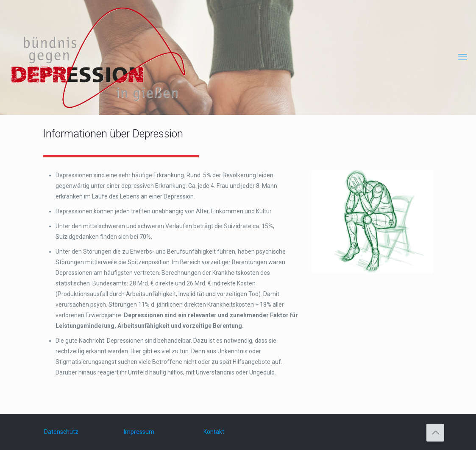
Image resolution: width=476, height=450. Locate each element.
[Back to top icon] (435, 433)
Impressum (139, 432)
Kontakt (214, 432)
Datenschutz (61, 432)
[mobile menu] (462, 57)
